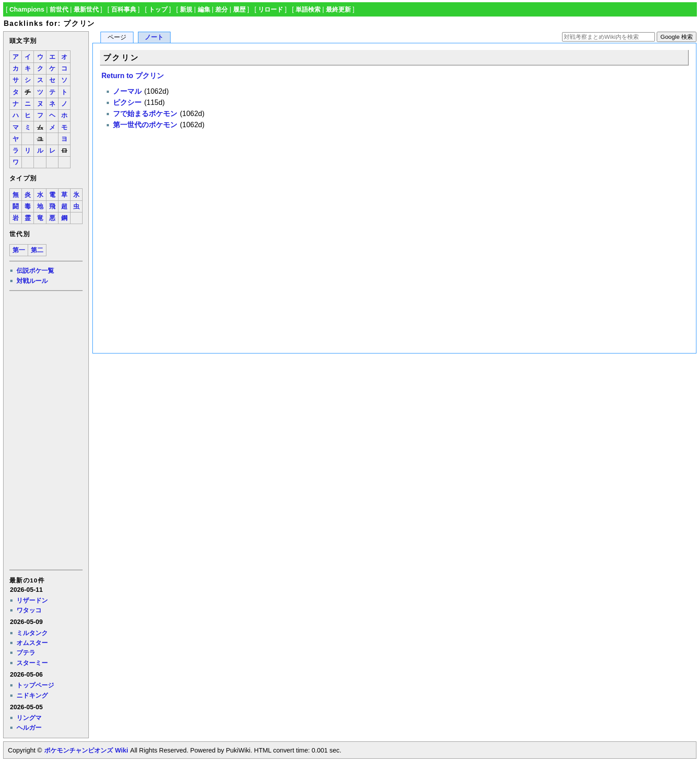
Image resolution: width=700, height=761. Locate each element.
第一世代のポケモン (145, 125)
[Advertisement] (46, 430)
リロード (271, 9)
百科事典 (124, 9)
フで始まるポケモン (145, 114)
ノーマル (127, 91)
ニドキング (32, 695)
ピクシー (127, 102)
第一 (19, 250)
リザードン (32, 600)
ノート (154, 37)
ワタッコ (29, 610)
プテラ (26, 653)
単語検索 (308, 9)
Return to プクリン (133, 76)
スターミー (32, 663)
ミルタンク (32, 633)
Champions (27, 9)
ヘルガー (29, 728)
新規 (186, 9)
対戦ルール (32, 281)
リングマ (29, 718)
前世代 (59, 9)
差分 (221, 9)
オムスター (32, 643)
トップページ (35, 685)
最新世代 (86, 9)
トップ (158, 9)
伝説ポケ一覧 (35, 270)
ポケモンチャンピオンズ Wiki (86, 750)
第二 (37, 250)
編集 (204, 9)
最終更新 (338, 9)
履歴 (239, 9)
